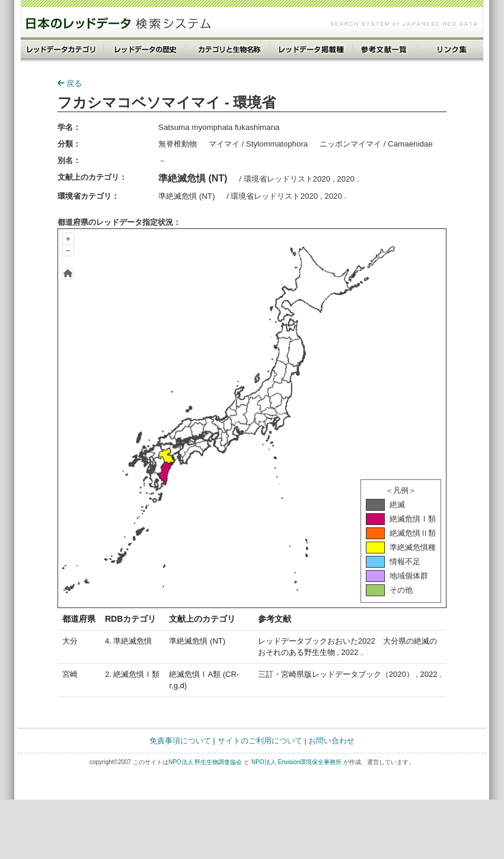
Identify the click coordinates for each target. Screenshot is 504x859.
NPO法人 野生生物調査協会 (205, 762)
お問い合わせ (331, 741)
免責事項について (180, 741)
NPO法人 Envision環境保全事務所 (296, 762)
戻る (70, 83)
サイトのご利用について (260, 741)
